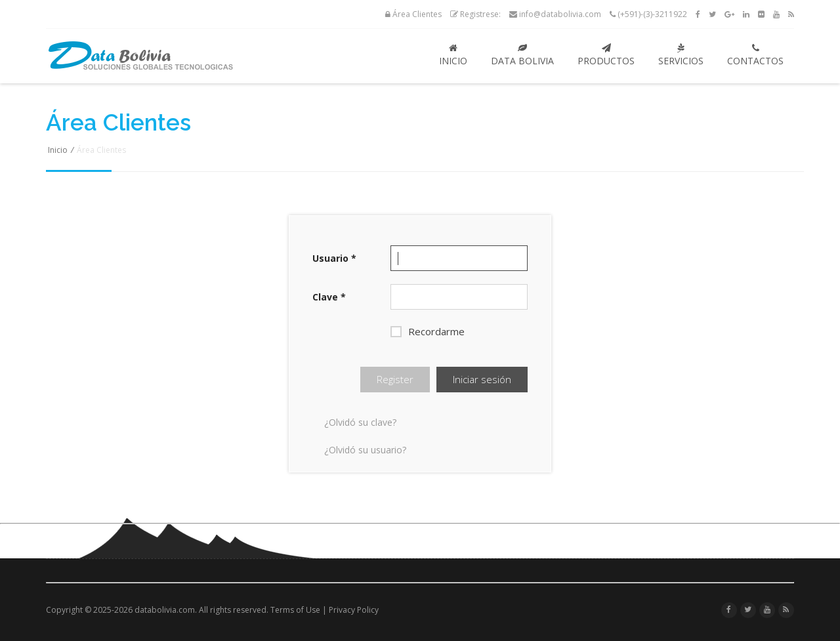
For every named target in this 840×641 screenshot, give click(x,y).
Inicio (453, 55)
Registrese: (475, 14)
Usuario (334, 258)
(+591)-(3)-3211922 (648, 14)
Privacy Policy (354, 610)
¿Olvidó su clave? (360, 422)
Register (395, 379)
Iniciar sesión (482, 379)
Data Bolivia (522, 55)
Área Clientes (413, 14)
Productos (606, 55)
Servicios (681, 55)
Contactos (755, 55)
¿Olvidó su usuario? (365, 450)
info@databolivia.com (555, 14)
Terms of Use (295, 610)
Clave (329, 297)
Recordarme (428, 331)
